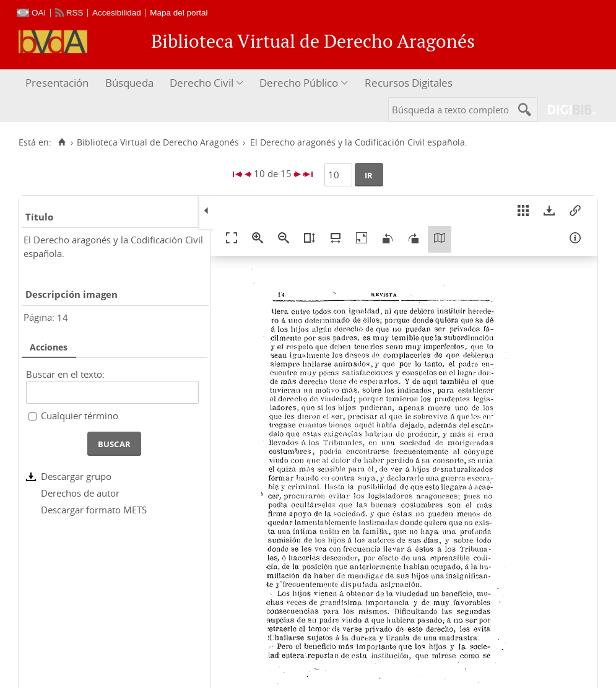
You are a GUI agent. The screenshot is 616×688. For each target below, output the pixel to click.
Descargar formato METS (94, 510)
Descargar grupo (76, 476)
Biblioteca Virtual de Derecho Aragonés (158, 142)
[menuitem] (59, 83)
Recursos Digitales (409, 83)
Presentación (57, 83)
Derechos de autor (80, 493)
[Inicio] (62, 142)
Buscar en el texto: (65, 374)
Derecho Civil (202, 83)
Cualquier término (80, 416)
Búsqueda (129, 83)
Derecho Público (299, 83)
